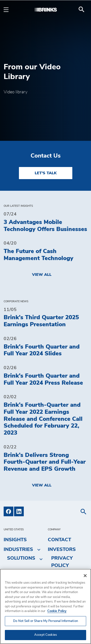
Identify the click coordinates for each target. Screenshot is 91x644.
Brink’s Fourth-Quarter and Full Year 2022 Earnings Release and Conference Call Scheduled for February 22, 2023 (43, 419)
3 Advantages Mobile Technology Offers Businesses (45, 226)
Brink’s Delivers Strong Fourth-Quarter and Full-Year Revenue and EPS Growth (45, 462)
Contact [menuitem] (59, 540)
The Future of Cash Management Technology (38, 255)
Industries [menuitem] (18, 549)
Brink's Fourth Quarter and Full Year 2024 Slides (42, 350)
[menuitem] (82, 9)
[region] (45, 606)
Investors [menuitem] (62, 549)
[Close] (85, 576)
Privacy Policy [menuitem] (62, 562)
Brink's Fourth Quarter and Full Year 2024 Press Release (43, 379)
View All (42, 275)
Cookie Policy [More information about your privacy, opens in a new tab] (57, 611)
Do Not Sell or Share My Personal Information (45, 621)
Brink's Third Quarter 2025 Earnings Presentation (41, 321)
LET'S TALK (46, 173)
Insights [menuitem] (15, 540)
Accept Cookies (45, 635)
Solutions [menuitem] (21, 558)
